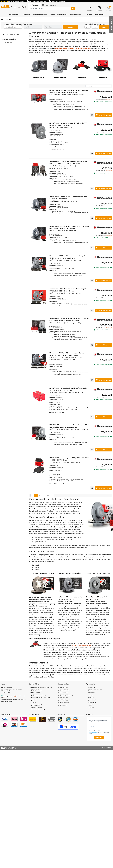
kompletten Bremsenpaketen (82, 645)
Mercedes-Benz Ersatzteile (66, 696)
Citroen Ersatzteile (64, 691)
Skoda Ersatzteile (64, 702)
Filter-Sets (91, 696)
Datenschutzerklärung (37, 694)
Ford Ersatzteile (64, 694)
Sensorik (90, 706)
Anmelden (99, 738)
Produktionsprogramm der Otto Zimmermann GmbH (73, 48)
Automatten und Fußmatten (95, 689)
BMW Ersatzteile (64, 689)
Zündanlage (91, 707)
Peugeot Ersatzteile (65, 699)
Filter (89, 694)
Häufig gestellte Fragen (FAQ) (39, 696)
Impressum (34, 699)
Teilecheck (34, 702)
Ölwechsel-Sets (92, 699)
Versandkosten (109, 99)
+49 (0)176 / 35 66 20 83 (18, 696)
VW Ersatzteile (63, 706)
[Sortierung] (98, 86)
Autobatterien (91, 687)
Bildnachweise (35, 689)
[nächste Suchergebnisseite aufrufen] (52, 495)
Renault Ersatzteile (65, 701)
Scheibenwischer (92, 702)
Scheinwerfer (91, 704)
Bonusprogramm (36, 692)
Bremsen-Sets (91, 692)
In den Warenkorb (103, 115)
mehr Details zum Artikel (57, 149)
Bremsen (90, 691)
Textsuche (36, 5)
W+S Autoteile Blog (36, 706)
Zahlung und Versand (37, 707)
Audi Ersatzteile (64, 687)
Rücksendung (35, 701)
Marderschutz (92, 697)
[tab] (34, 5)
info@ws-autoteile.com (9, 698)
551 (48, 495)
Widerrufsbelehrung (36, 704)
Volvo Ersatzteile (64, 704)
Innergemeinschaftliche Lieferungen (40, 697)
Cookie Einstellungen (37, 691)
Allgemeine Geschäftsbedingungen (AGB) (42, 687)
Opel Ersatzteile (64, 697)
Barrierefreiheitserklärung (38, 709)
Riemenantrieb (92, 701)
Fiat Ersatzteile (64, 692)
